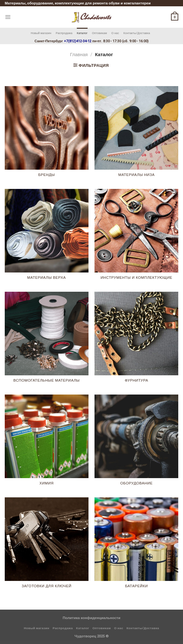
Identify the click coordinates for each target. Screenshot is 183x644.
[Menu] (8, 17)
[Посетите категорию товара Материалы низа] (136, 134)
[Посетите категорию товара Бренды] (47, 134)
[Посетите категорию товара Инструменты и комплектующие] (136, 237)
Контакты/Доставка (137, 33)
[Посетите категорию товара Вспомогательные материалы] (47, 340)
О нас (115, 33)
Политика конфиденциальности (91, 618)
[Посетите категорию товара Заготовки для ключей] (47, 546)
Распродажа (64, 33)
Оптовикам (99, 33)
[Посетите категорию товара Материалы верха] (47, 237)
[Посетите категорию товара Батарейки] (136, 546)
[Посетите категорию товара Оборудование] (136, 443)
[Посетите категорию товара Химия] (47, 443)
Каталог (82, 33)
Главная (79, 55)
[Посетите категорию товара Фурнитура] (136, 340)
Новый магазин (41, 33)
